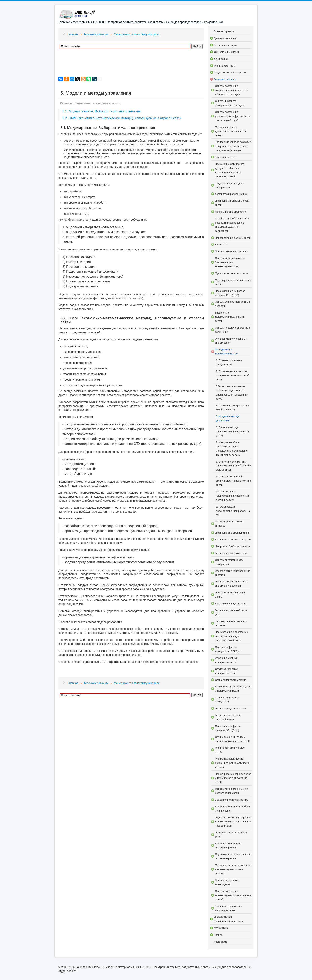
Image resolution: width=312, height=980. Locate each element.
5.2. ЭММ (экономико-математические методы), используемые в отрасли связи (122, 118)
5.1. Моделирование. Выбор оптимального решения (102, 111)
